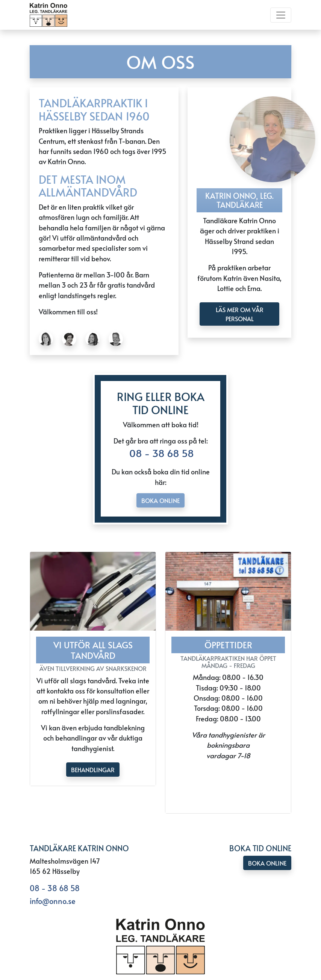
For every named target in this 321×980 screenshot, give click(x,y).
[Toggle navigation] (281, 15)
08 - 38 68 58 (160, 453)
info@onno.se (53, 901)
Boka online (160, 500)
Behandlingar (93, 770)
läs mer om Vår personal (240, 314)
